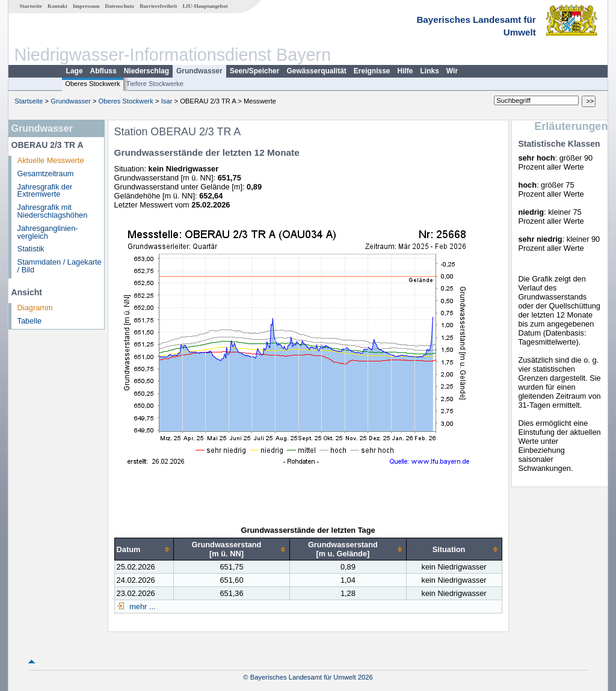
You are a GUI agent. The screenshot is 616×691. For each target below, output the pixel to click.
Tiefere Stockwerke (155, 84)
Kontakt (57, 6)
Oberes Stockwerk (92, 84)
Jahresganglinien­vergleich (48, 232)
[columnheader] (144, 549)
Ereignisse (372, 71)
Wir (452, 71)
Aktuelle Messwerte (51, 160)
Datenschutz (120, 6)
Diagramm (35, 308)
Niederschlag (146, 71)
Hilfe (405, 71)
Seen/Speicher (255, 71)
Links (430, 71)
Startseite (31, 6)
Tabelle (30, 321)
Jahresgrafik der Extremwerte (45, 191)
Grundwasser (199, 71)
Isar (167, 101)
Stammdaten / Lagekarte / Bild (60, 266)
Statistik (31, 249)
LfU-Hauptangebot (205, 6)
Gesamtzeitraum (46, 174)
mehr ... (142, 607)
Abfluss (103, 71)
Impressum (86, 6)
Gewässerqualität (316, 71)
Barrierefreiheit (158, 6)
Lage (75, 71)
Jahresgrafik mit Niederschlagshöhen (53, 211)
